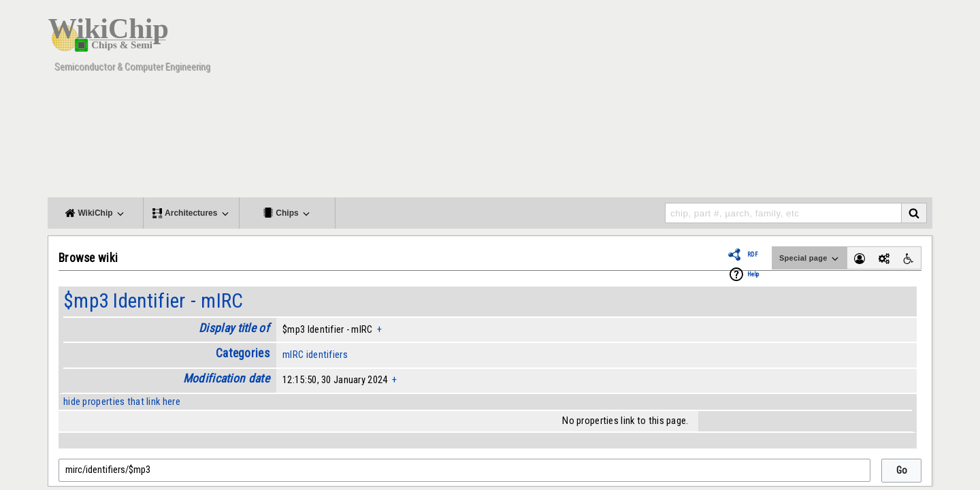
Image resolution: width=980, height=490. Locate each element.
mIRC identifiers (315, 355)
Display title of (234, 328)
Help (753, 274)
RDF (753, 255)
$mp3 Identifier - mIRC (153, 301)
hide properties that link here (122, 402)
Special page (810, 259)
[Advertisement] (684, 102)
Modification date (226, 378)
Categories (243, 353)
